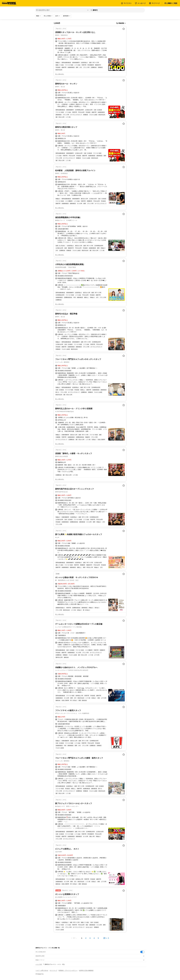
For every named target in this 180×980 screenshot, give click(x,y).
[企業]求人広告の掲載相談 (86, 970)
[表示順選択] (121, 23)
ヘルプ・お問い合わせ (42, 970)
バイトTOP (39, 964)
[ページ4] (94, 938)
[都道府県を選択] (62, 10)
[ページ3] (90, 938)
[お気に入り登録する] (124, 29)
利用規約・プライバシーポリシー (68, 970)
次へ (105, 938)
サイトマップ (53, 970)
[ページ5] (98, 938)
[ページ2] (86, 938)
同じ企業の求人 (60, 74)
